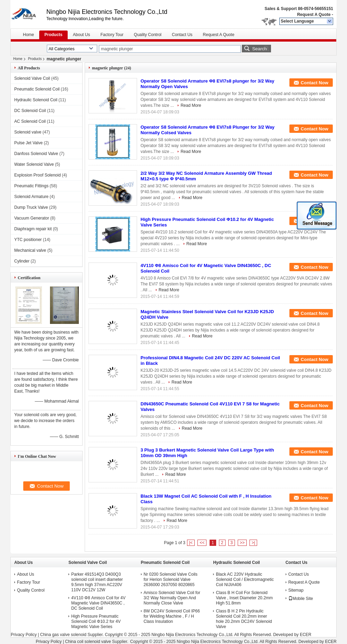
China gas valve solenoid (63, 635)
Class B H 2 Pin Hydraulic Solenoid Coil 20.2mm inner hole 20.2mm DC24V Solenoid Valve (244, 619)
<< (202, 543)
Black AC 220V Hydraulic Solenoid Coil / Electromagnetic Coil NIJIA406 (245, 579)
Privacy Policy (24, 635)
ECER (306, 635)
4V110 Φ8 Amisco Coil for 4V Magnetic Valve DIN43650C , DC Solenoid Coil (98, 603)
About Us (81, 35)
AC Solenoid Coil (30, 121)
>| (253, 543)
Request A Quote (314, 15)
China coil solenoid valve (88, 642)
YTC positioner (28, 240)
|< (191, 543)
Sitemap (296, 590)
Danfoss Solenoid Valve (36, 154)
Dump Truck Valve (31, 207)
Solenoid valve (28, 132)
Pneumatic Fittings (31, 186)
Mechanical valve (30, 250)
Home (28, 35)
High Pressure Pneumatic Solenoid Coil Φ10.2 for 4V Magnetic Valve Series (96, 621)
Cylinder (22, 261)
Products (53, 35)
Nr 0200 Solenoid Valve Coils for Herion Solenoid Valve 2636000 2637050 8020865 (171, 579)
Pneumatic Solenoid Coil (37, 89)
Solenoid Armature (31, 197)
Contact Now (315, 83)
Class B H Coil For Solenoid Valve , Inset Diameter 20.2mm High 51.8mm (244, 598)
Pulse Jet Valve (28, 143)
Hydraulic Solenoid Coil (36, 100)
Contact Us (182, 35)
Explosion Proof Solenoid (37, 175)
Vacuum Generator (32, 218)
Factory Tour (112, 35)
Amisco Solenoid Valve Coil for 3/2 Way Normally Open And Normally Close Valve (172, 598)
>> (242, 543)
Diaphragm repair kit (33, 229)
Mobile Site (301, 599)
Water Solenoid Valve (34, 164)
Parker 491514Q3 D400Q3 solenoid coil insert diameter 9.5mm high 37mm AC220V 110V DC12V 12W (97, 582)
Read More (191, 105)
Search (260, 49)
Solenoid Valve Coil (32, 78)
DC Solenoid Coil (30, 111)
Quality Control (148, 35)
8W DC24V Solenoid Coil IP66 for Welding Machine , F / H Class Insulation (172, 616)
